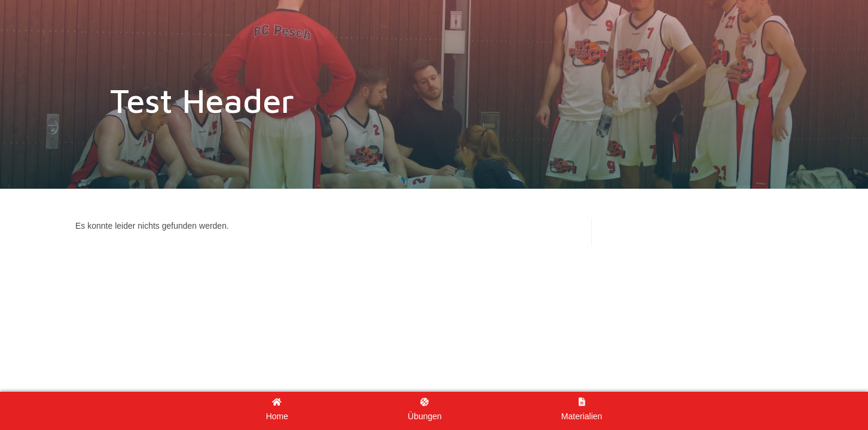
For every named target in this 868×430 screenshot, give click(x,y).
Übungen (425, 409)
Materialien (582, 409)
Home (277, 409)
